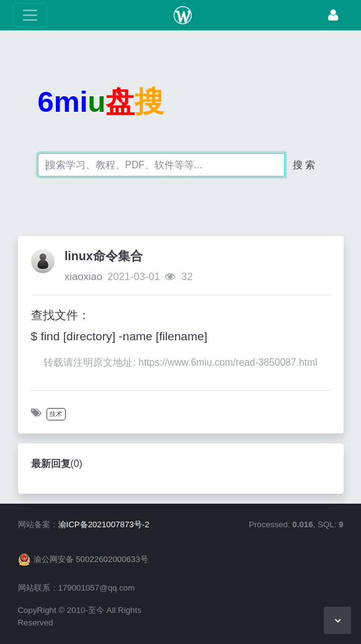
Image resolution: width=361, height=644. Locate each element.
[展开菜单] (30, 15)
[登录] (333, 15)
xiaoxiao (83, 277)
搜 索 (304, 165)
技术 (56, 414)
